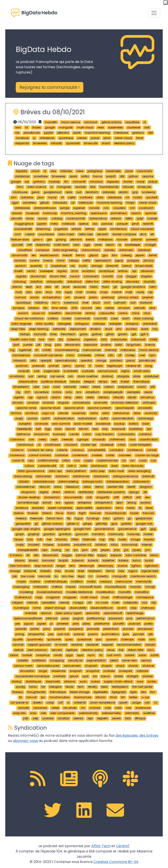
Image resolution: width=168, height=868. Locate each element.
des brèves (149, 735)
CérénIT (123, 846)
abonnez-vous (25, 741)
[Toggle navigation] (154, 13)
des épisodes (127, 735)
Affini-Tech (101, 846)
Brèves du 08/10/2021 (53, 112)
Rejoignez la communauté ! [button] (50, 87)
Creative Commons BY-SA (116, 862)
